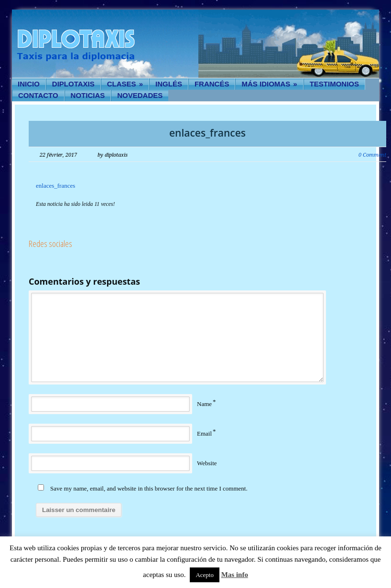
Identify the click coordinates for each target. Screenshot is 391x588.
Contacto (38, 95)
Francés (212, 84)
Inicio (29, 84)
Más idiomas (269, 84)
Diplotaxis (73, 84)
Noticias (88, 95)
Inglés (169, 84)
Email (204, 433)
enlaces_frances (207, 133)
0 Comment (372, 155)
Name (204, 404)
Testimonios (334, 84)
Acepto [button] (205, 575)
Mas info (235, 575)
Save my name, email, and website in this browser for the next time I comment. (149, 488)
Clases (125, 84)
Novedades (140, 95)
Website (207, 463)
